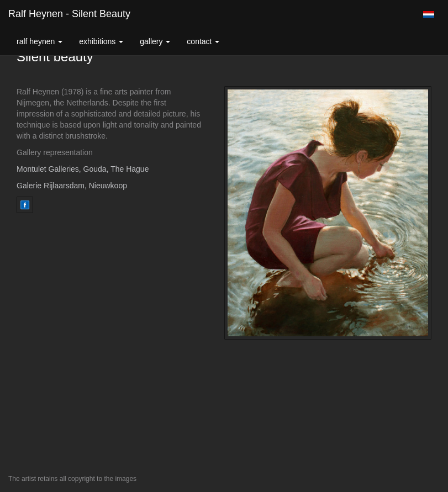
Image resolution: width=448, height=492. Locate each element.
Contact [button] (203, 41)
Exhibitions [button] (101, 41)
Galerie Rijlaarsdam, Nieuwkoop (72, 186)
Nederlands (428, 14)
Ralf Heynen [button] (39, 41)
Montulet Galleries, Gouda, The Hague (83, 169)
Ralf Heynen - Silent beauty (69, 14)
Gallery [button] (155, 41)
